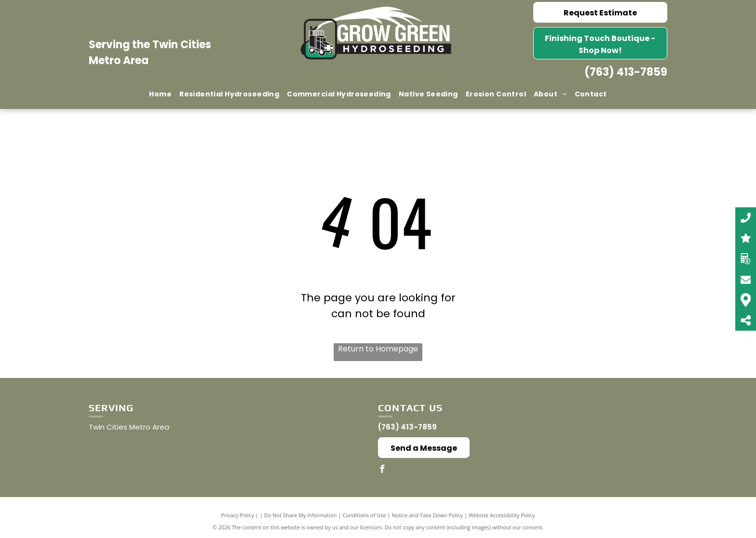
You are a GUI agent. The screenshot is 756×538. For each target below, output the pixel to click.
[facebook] (382, 470)
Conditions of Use (364, 515)
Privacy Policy (237, 515)
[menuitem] (160, 94)
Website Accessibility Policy (502, 515)
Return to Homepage (378, 349)
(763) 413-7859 (626, 72)
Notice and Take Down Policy (428, 515)
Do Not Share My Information (301, 515)
